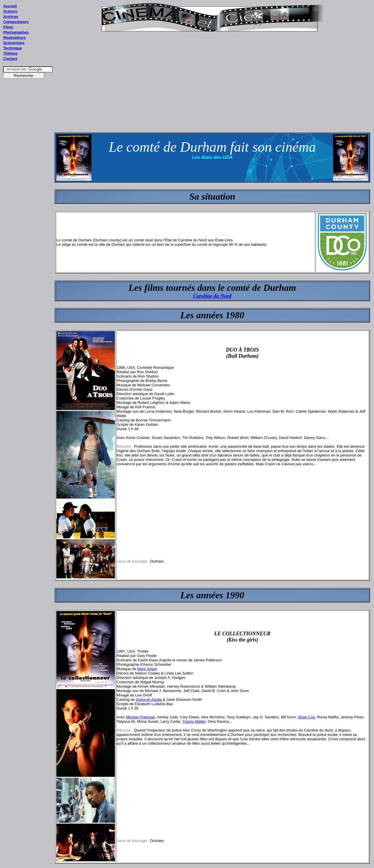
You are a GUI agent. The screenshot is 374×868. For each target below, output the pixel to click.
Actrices (11, 17)
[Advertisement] (28, 193)
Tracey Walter (194, 721)
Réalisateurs (14, 38)
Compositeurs (16, 22)
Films (8, 27)
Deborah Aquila (149, 700)
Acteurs (10, 11)
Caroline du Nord (212, 296)
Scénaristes (14, 43)
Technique (13, 48)
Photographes (16, 32)
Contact (10, 59)
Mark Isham (147, 669)
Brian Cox (307, 717)
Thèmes (10, 53)
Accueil (10, 6)
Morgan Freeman (141, 717)
